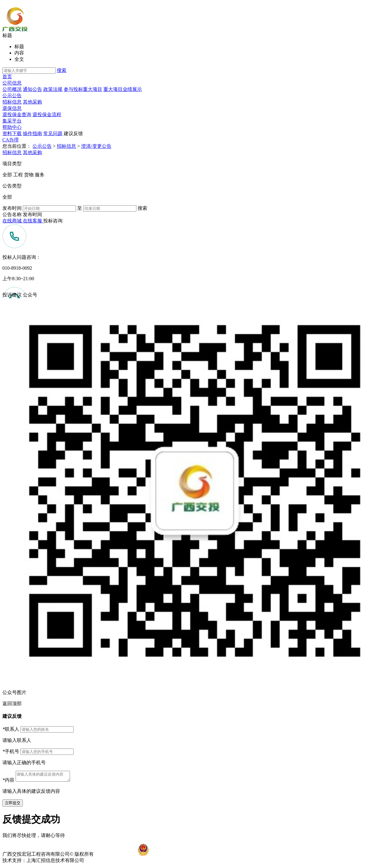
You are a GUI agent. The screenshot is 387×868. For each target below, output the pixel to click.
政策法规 (53, 89)
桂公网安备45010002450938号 (181, 856)
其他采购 (32, 102)
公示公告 (12, 96)
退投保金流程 (47, 115)
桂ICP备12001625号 (116, 856)
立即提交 (13, 805)
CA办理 (11, 140)
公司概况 (12, 89)
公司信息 (12, 83)
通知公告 (32, 89)
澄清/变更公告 (96, 146)
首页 (7, 77)
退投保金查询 (17, 115)
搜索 (62, 70)
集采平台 (12, 121)
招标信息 (12, 102)
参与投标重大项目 (83, 89)
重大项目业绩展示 (123, 89)
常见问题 (53, 133)
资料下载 (12, 133)
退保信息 (12, 108)
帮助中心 (12, 127)
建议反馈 (73, 133)
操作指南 (32, 133)
